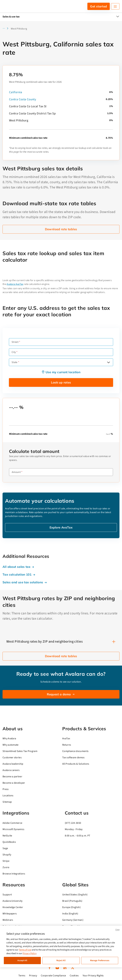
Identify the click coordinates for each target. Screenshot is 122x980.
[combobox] (61, 362)
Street (15, 342)
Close (117, 930)
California (16, 92)
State (15, 362)
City (14, 352)
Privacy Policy (29, 953)
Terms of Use (25, 950)
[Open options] (108, 362)
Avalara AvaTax (15, 284)
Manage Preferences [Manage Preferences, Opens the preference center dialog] (100, 961)
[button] (6, 29)
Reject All (61, 961)
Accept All (22, 961)
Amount (16, 472)
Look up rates (61, 382)
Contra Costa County (23, 99)
